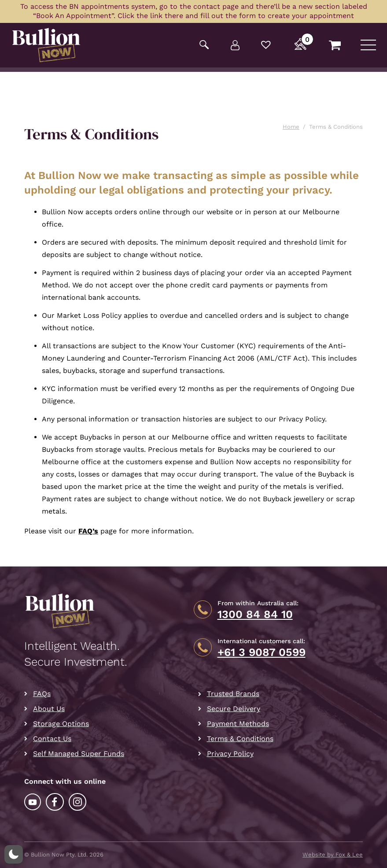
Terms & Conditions (240, 739)
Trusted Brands (233, 694)
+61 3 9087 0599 (262, 652)
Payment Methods (238, 724)
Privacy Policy (230, 754)
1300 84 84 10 (255, 615)
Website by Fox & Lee (333, 855)
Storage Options (61, 724)
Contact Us (52, 739)
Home (291, 127)
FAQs (42, 694)
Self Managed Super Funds (79, 754)
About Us (49, 709)
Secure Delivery (234, 709)
